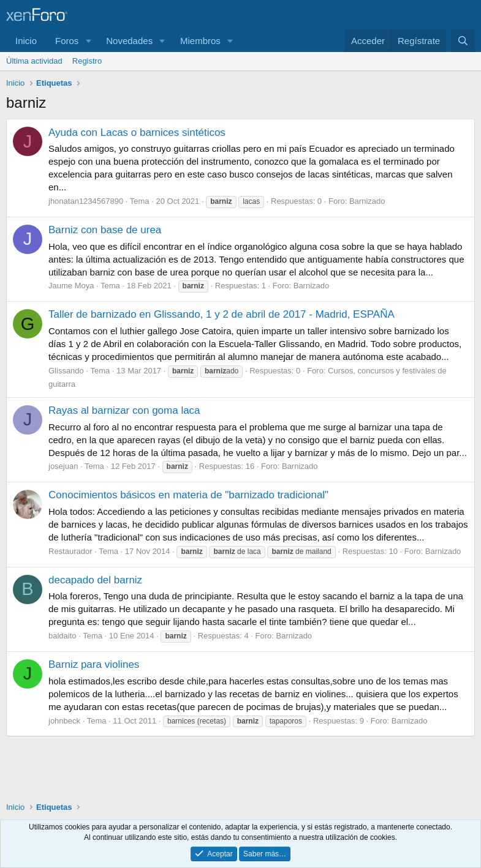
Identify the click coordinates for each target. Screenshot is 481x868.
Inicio (26, 41)
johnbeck (64, 721)
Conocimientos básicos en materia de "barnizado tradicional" (188, 495)
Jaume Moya (71, 286)
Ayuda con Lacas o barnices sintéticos (137, 133)
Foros (67, 41)
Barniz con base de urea (105, 230)
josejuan (63, 466)
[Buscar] (463, 41)
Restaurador (70, 551)
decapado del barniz (95, 580)
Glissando (66, 371)
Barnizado (367, 201)
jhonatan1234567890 (86, 201)
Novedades (129, 41)
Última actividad (34, 61)
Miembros (200, 41)
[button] (88, 41)
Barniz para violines (94, 664)
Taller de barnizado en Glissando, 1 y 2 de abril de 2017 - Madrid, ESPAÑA (222, 314)
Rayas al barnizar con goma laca (124, 410)
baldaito (62, 636)
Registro (87, 61)
